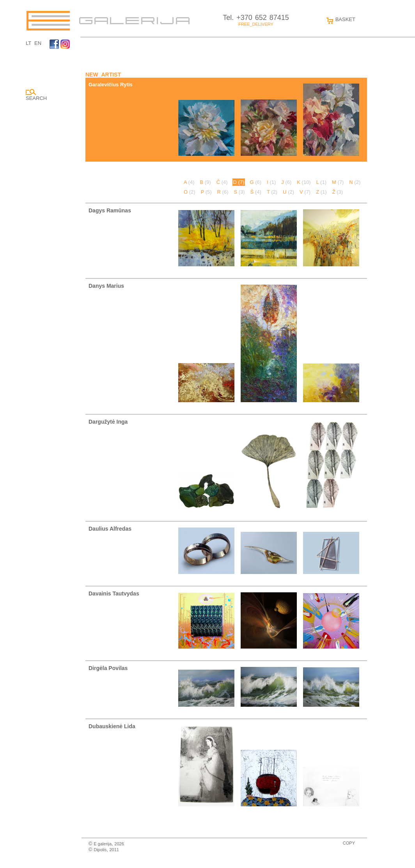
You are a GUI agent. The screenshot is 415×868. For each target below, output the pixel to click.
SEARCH (36, 95)
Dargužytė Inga (108, 422)
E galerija (103, 844)
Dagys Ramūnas (110, 210)
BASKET (339, 19)
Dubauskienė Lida (112, 726)
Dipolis (100, 850)
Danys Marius (106, 286)
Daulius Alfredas (110, 529)
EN (38, 43)
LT (28, 43)
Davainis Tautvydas (114, 594)
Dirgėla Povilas (108, 668)
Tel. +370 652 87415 (256, 18)
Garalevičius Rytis (111, 85)
